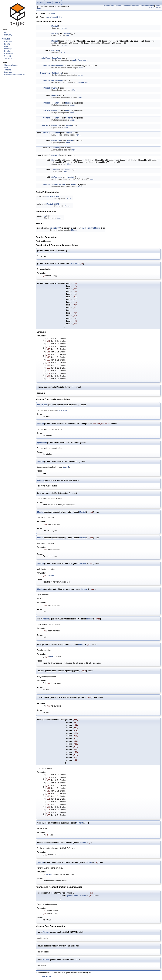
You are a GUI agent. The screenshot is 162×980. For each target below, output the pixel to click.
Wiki (6, 67)
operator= (56, 126)
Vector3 (46, 66)
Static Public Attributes (131, 6)
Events (7, 44)
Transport (8, 58)
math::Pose (45, 58)
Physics (7, 51)
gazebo (40, 2)
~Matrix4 (55, 51)
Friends (158, 6)
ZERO (57, 204)
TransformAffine (58, 185)
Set (53, 161)
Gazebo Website (11, 65)
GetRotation (57, 73)
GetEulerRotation (59, 66)
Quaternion (45, 73)
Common (8, 42)
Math (6, 46)
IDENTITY (59, 197)
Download (8, 72)
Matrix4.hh (46, 977)
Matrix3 (68, 111)
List (6, 32)
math (49, 2)
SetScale (55, 170)
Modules (6, 39)
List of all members (155, 7)
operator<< (55, 228)
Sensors (8, 56)
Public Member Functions (112, 6)
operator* (55, 103)
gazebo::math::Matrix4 (91, 228)
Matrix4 (57, 2)
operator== (56, 141)
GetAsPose (56, 58)
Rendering (8, 54)
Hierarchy (8, 35)
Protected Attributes (147, 6)
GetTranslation (58, 81)
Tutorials (8, 70)
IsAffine (55, 96)
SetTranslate (57, 178)
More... (54, 13)
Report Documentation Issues (16, 75)
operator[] (56, 148)
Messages (8, 49)
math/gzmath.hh (54, 18)
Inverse (55, 88)
